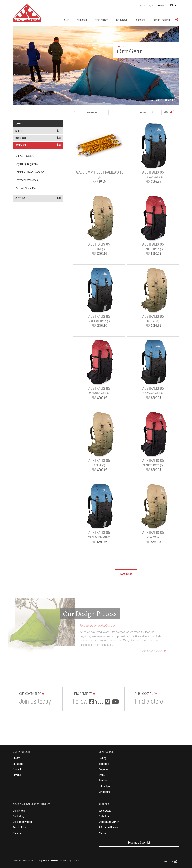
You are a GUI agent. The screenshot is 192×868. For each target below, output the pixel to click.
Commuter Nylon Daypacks (30, 172)
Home (66, 21)
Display (142, 113)
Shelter (38, 131)
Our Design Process (23, 822)
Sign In (151, 6)
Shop (18, 124)
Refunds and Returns (109, 828)
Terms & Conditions (50, 861)
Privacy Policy (65, 861)
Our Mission (19, 811)
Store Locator (162, 21)
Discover (140, 21)
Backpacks (38, 138)
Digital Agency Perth (172, 861)
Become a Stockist (139, 843)
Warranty (103, 834)
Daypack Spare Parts (27, 189)
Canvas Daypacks (25, 156)
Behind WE (122, 21)
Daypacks (38, 145)
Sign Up (143, 6)
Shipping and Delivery (109, 822)
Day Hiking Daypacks (27, 164)
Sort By (77, 113)
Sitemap (76, 861)
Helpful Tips (104, 787)
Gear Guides (102, 21)
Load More (124, 575)
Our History (18, 817)
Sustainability (19, 828)
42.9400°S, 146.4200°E (164, 101)
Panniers (103, 781)
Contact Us (104, 817)
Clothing (38, 198)
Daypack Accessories (27, 180)
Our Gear (82, 21)
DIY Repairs (104, 792)
